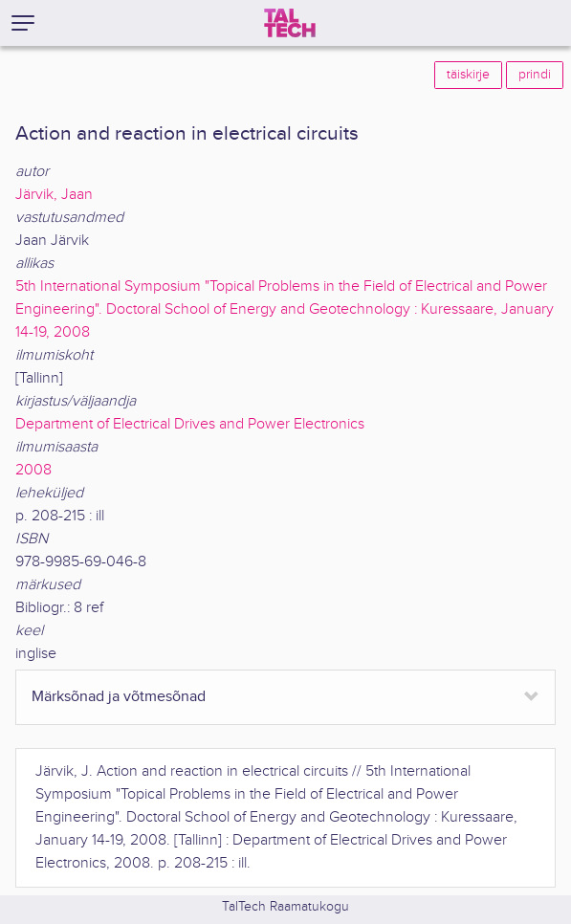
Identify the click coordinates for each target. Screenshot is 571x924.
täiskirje (468, 75)
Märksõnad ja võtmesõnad (119, 697)
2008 (33, 470)
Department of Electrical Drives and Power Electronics (190, 424)
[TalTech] (290, 23)
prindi (535, 75)
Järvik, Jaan (54, 195)
